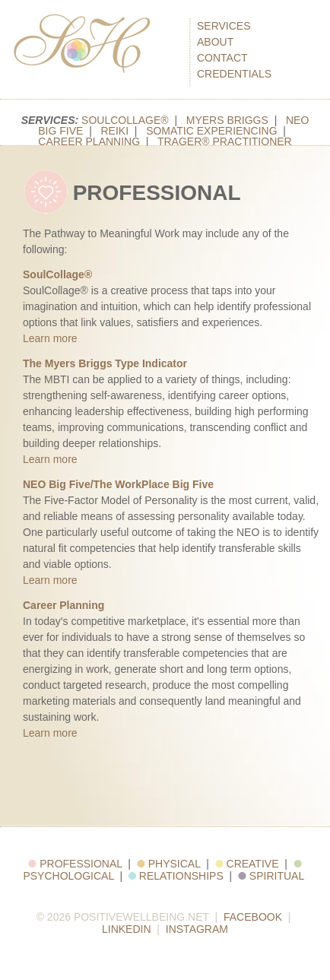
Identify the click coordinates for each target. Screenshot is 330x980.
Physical (169, 864)
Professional (75, 864)
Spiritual (271, 876)
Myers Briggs (227, 120)
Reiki (114, 131)
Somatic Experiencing (211, 131)
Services (224, 26)
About (215, 42)
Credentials (234, 74)
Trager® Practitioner (225, 141)
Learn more (50, 338)
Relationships (176, 876)
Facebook (253, 917)
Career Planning (89, 141)
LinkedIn (127, 929)
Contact (222, 58)
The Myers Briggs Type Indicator (105, 363)
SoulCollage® (125, 120)
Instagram (197, 929)
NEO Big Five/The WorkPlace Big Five (118, 484)
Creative (247, 864)
